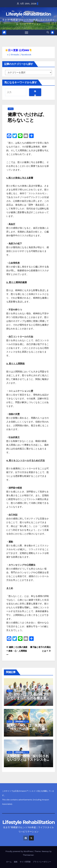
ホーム (9, 862)
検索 (35, 93)
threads (15, 55)
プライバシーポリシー (42, 862)
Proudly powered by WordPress (20, 851)
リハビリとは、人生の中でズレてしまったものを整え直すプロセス (28, 698)
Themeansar (28, 855)
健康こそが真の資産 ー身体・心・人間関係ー (17, 651)
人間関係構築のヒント (21, 721)
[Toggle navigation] (27, 33)
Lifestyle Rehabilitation (28, 14)
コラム (11, 109)
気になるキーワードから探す (21, 82)
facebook (26, 55)
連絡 (16, 862)
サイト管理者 (25, 862)
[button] (48, 32)
